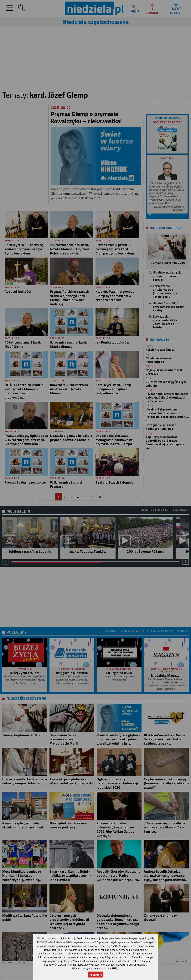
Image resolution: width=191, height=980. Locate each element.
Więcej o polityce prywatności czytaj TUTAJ (95, 968)
